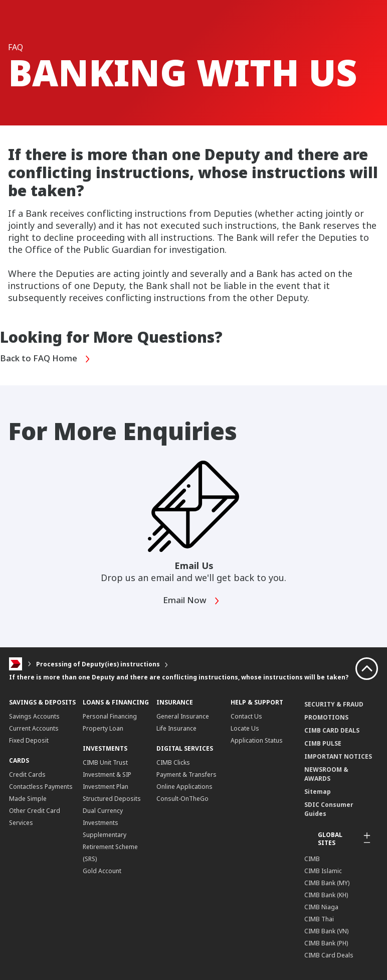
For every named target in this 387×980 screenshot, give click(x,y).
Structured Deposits (112, 798)
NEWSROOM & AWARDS (326, 774)
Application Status (257, 740)
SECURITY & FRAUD (334, 704)
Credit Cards (27, 774)
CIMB (312, 858)
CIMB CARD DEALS (332, 730)
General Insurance (183, 716)
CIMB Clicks (173, 762)
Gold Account (102, 870)
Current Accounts (34, 728)
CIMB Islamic (323, 870)
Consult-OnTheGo (182, 798)
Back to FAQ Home (48, 359)
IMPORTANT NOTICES (338, 756)
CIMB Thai (319, 919)
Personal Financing (110, 716)
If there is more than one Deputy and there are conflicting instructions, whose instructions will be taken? (179, 677)
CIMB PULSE (323, 743)
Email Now (193, 600)
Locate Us (245, 728)
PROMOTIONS (326, 717)
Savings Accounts (34, 716)
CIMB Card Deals (329, 955)
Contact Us (246, 716)
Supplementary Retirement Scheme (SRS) (110, 846)
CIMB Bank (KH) (326, 894)
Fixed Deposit (29, 740)
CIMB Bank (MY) (327, 882)
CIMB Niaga (321, 906)
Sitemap (318, 791)
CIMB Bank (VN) (326, 931)
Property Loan (103, 728)
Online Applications (184, 786)
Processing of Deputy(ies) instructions (98, 664)
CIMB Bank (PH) (326, 943)
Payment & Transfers (186, 774)
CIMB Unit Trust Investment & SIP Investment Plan (107, 774)
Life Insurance (176, 728)
